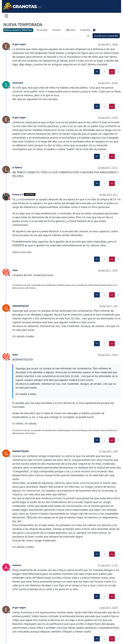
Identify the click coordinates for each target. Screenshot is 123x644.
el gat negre (19, 44)
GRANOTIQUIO (21, 306)
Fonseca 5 (18, 194)
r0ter (15, 270)
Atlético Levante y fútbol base (18, 30)
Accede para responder (106, 36)
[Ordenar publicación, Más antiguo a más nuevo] (88, 36)
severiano (18, 83)
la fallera (17, 167)
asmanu (17, 565)
